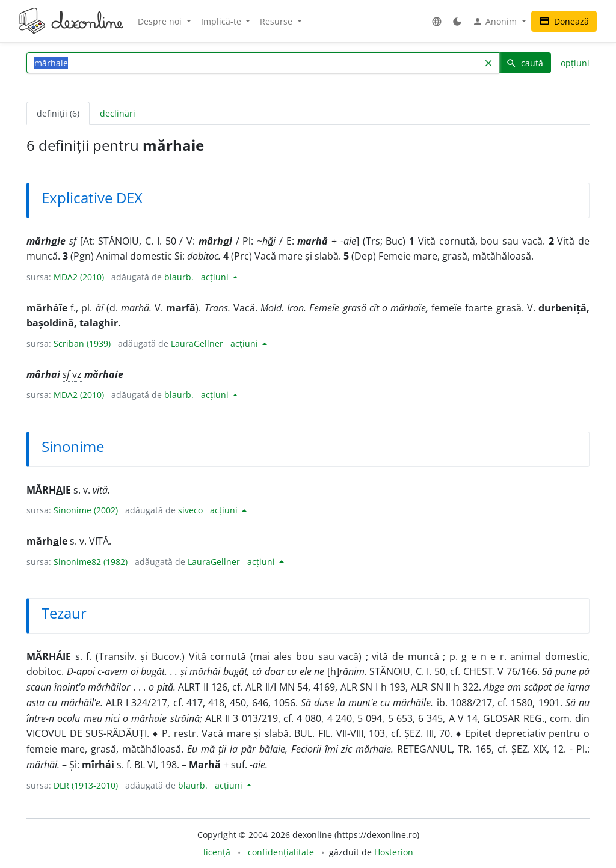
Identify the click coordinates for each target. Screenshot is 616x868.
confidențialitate (281, 852)
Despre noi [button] (161, 21)
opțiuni (575, 63)
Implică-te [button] (222, 21)
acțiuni (216, 277)
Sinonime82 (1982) (91, 562)
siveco (190, 510)
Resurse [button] (277, 21)
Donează (564, 21)
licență (217, 852)
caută (525, 63)
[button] (437, 21)
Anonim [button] (496, 22)
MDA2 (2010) (79, 277)
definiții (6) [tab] (58, 113)
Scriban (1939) (82, 344)
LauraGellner (197, 344)
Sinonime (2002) (86, 510)
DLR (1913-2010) (86, 785)
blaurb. (179, 277)
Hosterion (394, 852)
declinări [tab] (118, 113)
